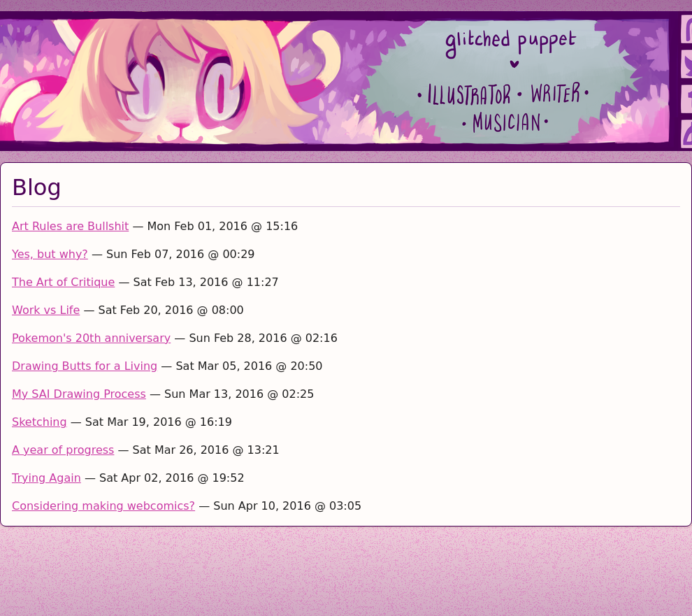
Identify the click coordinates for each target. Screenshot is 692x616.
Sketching (39, 422)
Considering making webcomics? (103, 506)
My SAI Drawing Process (79, 394)
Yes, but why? (50, 254)
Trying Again (46, 478)
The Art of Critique (63, 282)
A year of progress (63, 450)
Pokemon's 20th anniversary (91, 338)
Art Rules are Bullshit (70, 226)
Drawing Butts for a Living (85, 366)
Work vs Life (46, 310)
